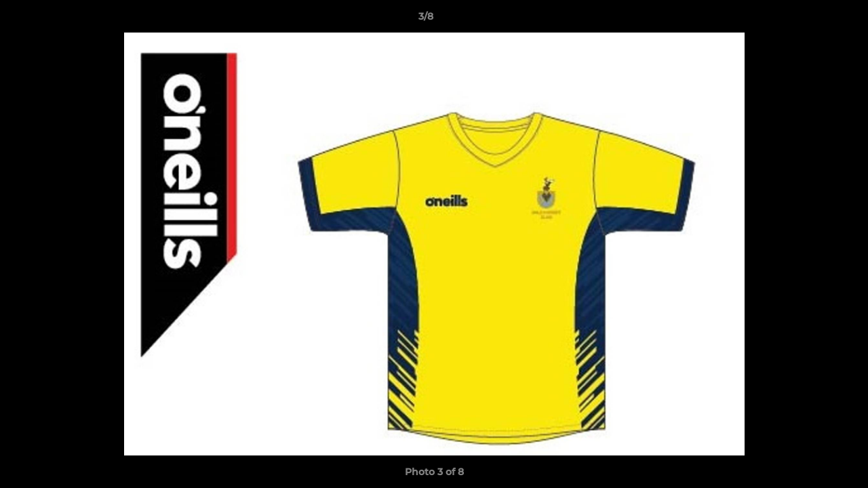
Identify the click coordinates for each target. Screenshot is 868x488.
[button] (811, 20)
